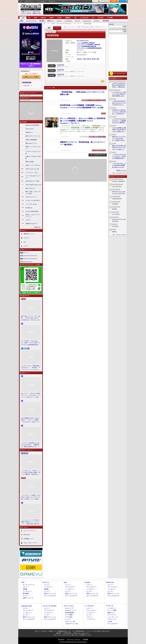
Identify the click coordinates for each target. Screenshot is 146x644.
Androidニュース (71, 610)
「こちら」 (83, 633)
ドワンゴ (80, 43)
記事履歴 (114, 1)
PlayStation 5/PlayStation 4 (30, 259)
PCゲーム (26, 253)
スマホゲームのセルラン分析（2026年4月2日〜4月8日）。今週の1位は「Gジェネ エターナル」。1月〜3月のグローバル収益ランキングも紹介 (119, 85)
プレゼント (97, 21)
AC (93, 18)
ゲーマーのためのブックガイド (33, 177)
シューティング (113, 617)
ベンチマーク (91, 619)
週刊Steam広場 (30, 162)
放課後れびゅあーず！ (32, 224)
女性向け (68, 18)
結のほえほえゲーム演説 (32, 181)
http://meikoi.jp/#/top (83, 40)
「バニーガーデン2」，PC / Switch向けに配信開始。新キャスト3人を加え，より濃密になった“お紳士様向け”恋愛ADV (119, 165)
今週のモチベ (29, 132)
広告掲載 (85, 639)
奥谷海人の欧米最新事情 (32, 125)
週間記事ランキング (29, 234)
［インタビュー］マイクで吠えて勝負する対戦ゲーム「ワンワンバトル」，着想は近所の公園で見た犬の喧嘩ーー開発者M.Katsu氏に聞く (31, 522)
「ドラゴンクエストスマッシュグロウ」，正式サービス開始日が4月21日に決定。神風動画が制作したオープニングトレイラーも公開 (119, 156)
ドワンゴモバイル (82, 44)
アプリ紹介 (69, 617)
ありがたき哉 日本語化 (32, 211)
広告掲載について (29, 539)
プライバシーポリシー (30, 530)
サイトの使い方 (42, 1)
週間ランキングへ (122, 170)
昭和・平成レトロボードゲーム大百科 (33, 193)
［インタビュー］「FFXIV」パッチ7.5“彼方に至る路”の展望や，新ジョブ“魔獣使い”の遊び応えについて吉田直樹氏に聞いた (31, 473)
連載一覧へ (38, 227)
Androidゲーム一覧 (71, 624)
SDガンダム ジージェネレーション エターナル (119, 192)
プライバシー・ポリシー (74, 639)
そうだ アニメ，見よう (32, 173)
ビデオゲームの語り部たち (33, 200)
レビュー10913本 (26, 14)
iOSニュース (69, 608)
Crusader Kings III (117, 198)
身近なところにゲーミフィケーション (33, 216)
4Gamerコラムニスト (31, 197)
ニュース (26, 85)
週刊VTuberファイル (31, 143)
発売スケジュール (50, 593)
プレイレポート (70, 587)
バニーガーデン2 (117, 186)
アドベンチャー (82, 54)
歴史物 (89, 59)
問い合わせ (52, 1)
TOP (23, 18)
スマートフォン (69, 606)
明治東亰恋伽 (61, 65)
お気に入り (105, 1)
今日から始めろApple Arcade (33, 185)
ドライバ (26, 246)
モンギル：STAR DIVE (118, 181)
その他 (110, 621)
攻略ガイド (50, 21)
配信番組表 (106, 21)
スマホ (59, 18)
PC (29, 18)
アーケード (110, 606)
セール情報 (69, 615)
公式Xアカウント (30, 1)
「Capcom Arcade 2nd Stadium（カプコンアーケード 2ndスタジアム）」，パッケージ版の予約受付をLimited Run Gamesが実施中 (119, 103)
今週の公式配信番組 (31, 140)
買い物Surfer (29, 208)
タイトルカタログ (50, 596)
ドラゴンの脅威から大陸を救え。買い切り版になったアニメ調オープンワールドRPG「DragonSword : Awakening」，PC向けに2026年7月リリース (119, 130)
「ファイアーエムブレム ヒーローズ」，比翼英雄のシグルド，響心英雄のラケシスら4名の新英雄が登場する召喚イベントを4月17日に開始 (119, 121)
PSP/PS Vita (110, 582)
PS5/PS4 (43, 18)
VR (75, 18)
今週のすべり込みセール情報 (33, 157)
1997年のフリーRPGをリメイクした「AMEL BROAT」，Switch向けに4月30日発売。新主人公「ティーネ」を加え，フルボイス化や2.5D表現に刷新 (119, 112)
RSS (21, 1)
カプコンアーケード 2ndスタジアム (119, 220)
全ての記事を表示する (98, 155)
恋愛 (85, 59)
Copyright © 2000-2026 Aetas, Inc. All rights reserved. (73, 642)
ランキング (123, 1)
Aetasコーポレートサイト (31, 543)
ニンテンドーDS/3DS (49, 606)
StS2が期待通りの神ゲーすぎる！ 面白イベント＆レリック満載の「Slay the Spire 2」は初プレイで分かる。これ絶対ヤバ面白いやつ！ (31, 420)
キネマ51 (28, 220)
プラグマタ (115, 226)
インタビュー (68, 21)
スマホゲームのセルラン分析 (33, 152)
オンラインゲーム (31, 21)
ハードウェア (84, 18)
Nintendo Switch (28, 262)
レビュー (59, 21)
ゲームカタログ (113, 624)
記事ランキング (28, 598)
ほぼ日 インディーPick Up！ (33, 165)
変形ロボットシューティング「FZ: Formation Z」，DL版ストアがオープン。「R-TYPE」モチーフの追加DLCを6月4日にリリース (119, 139)
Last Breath (115, 204)
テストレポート (92, 610)
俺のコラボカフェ (30, 188)
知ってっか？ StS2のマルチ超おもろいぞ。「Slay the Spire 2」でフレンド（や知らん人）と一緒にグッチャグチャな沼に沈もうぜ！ (31, 395)
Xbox (35, 18)
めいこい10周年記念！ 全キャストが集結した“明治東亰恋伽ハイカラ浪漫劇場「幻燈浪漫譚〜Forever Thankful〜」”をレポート (83, 121)
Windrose (115, 209)
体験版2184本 (36, 14)
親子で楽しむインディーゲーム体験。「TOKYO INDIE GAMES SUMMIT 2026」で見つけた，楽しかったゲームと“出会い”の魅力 (31, 318)
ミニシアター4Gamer (31, 204)
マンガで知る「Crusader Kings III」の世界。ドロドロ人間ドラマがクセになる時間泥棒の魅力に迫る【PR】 (31, 343)
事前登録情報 (70, 613)
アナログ (101, 18)
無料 (98, 59)
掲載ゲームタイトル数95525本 (31, 12)
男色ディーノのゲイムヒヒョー (33, 148)
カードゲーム (112, 615)
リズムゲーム (112, 619)
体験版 (25, 589)
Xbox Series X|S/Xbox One (30, 256)
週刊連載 (42, 21)
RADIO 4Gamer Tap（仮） (33, 169)
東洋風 (94, 59)
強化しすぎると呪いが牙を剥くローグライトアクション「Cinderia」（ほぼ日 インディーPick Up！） (119, 148)
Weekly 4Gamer (30, 129)
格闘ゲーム (111, 613)
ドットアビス (116, 214)
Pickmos (114, 231)
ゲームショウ (87, 21)
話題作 (22, 21)
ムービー (78, 21)
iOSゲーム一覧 (70, 621)
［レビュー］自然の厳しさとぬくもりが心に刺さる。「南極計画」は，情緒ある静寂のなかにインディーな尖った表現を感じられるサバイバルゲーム (31, 445)
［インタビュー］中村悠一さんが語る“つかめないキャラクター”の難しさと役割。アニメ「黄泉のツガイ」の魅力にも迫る (31, 497)
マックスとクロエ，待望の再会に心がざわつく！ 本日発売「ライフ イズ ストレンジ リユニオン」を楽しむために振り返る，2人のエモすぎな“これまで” (31, 368)
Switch (51, 18)
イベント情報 (112, 610)
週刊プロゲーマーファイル (33, 136)
